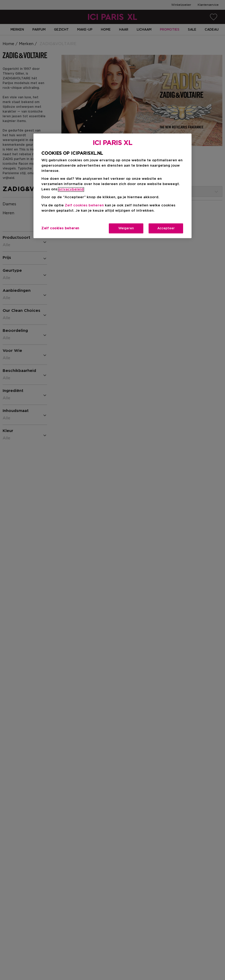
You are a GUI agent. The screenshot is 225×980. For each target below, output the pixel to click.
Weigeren (126, 228)
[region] (112, 186)
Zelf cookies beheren (84, 205)
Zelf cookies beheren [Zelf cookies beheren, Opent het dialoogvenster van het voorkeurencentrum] (60, 228)
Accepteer (166, 228)
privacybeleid (71, 190)
